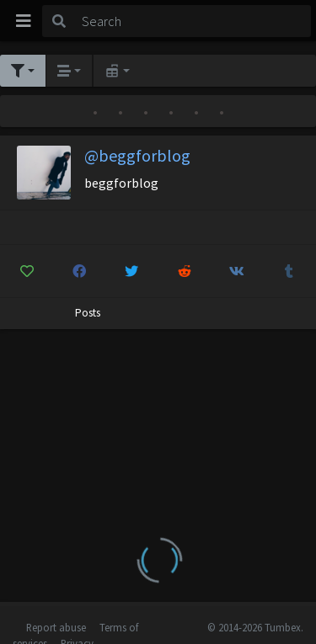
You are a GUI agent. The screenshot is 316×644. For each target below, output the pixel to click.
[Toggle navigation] (24, 21)
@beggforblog (137, 155)
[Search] (193, 21)
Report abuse (56, 627)
